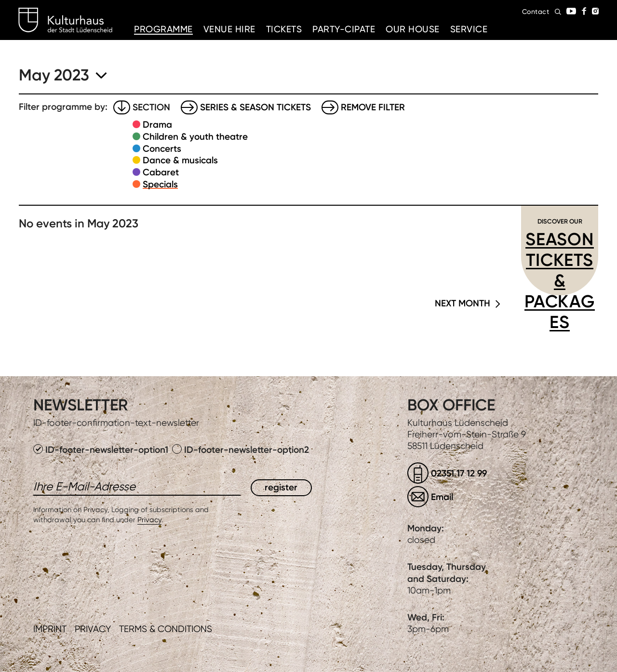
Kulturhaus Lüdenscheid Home (65, 20)
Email (442, 497)
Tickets (284, 29)
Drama (157, 125)
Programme (163, 29)
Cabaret (161, 172)
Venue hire (229, 29)
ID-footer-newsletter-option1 (102, 450)
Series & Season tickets (255, 107)
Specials (160, 184)
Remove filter (373, 107)
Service (469, 29)
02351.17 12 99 (459, 473)
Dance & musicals (180, 160)
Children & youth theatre (195, 137)
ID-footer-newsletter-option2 (241, 450)
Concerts (162, 149)
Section (151, 107)
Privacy (149, 520)
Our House (413, 29)
